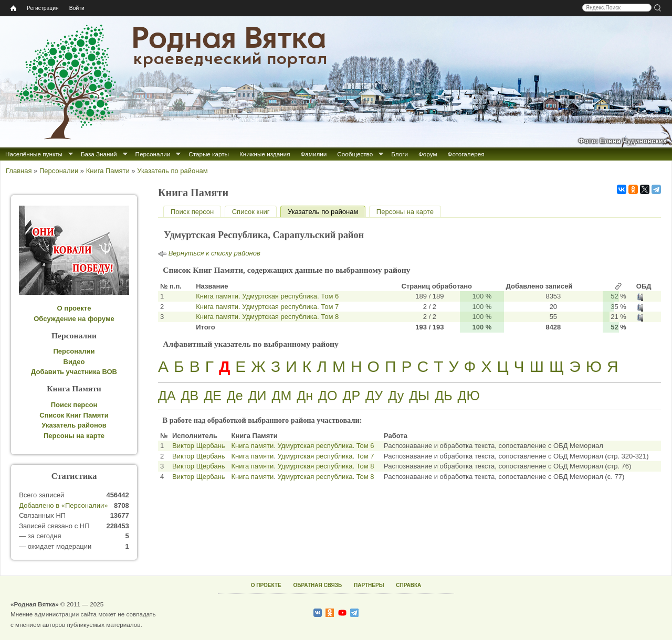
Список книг (251, 212)
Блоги (400, 154)
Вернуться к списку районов (214, 253)
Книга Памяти (108, 171)
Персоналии (153, 154)
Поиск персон (192, 212)
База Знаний (99, 154)
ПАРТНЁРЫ (369, 585)
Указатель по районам (172, 171)
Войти (77, 8)
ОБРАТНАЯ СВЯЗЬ (317, 585)
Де (235, 396)
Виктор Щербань (199, 446)
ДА (167, 396)
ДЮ (469, 396)
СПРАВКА (408, 585)
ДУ (374, 396)
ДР (351, 396)
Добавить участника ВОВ (74, 372)
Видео (74, 362)
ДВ (190, 396)
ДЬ (443, 396)
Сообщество (355, 154)
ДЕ (213, 396)
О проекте (74, 308)
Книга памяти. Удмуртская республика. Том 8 (267, 317)
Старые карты (209, 154)
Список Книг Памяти (74, 415)
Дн (305, 396)
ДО (328, 396)
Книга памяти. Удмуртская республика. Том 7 (267, 307)
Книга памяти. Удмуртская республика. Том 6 (267, 296)
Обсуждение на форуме (74, 319)
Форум (428, 154)
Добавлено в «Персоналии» (63, 505)
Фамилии (313, 154)
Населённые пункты (34, 154)
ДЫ (419, 396)
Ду (396, 396)
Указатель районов (74, 425)
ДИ (258, 396)
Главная (19, 171)
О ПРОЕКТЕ (266, 585)
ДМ (282, 396)
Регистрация (43, 8)
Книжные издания (265, 154)
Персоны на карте (405, 212)
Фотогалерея (466, 154)
